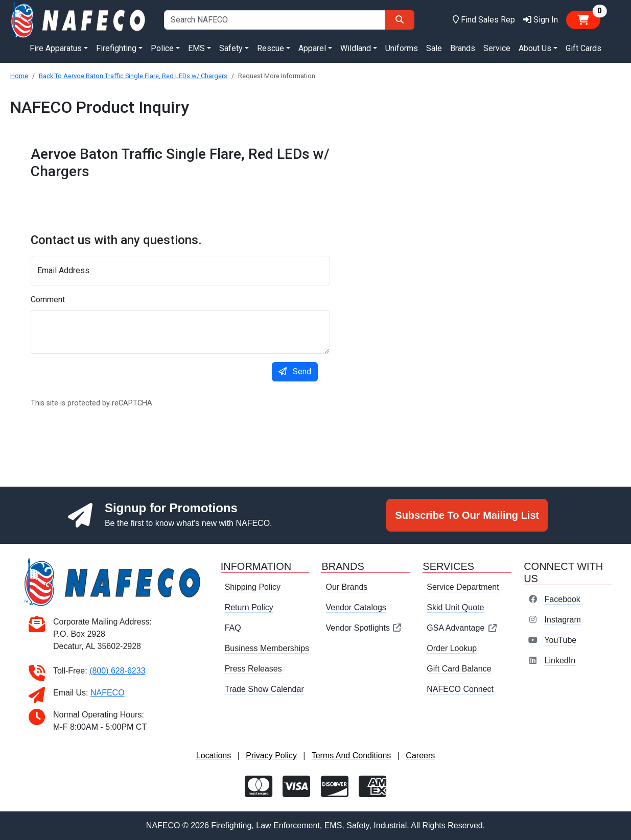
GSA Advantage (462, 628)
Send (295, 371)
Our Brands (346, 587)
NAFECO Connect (460, 689)
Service (497, 48)
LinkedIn (560, 661)
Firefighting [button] (116, 48)
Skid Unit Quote (455, 607)
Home (19, 76)
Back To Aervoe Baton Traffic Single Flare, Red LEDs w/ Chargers (133, 76)
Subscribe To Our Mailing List (467, 515)
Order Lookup (452, 648)
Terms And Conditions (352, 755)
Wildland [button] (356, 48)
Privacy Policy (271, 755)
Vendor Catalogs (356, 607)
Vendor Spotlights (364, 628)
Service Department (463, 587)
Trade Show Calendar (264, 689)
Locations (214, 755)
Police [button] (162, 48)
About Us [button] (535, 48)
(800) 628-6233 (117, 671)
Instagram (563, 620)
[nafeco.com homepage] (79, 19)
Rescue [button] (271, 48)
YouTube (560, 640)
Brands (463, 48)
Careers (420, 755)
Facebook (563, 599)
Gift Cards (583, 48)
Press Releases (253, 669)
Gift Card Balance (459, 669)
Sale (434, 48)
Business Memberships (267, 648)
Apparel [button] (312, 48)
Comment (48, 299)
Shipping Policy (253, 587)
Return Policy (249, 607)
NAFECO (108, 693)
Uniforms (402, 48)
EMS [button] (196, 48)
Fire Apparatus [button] (56, 48)
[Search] (400, 20)
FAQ (233, 628)
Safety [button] (231, 48)
